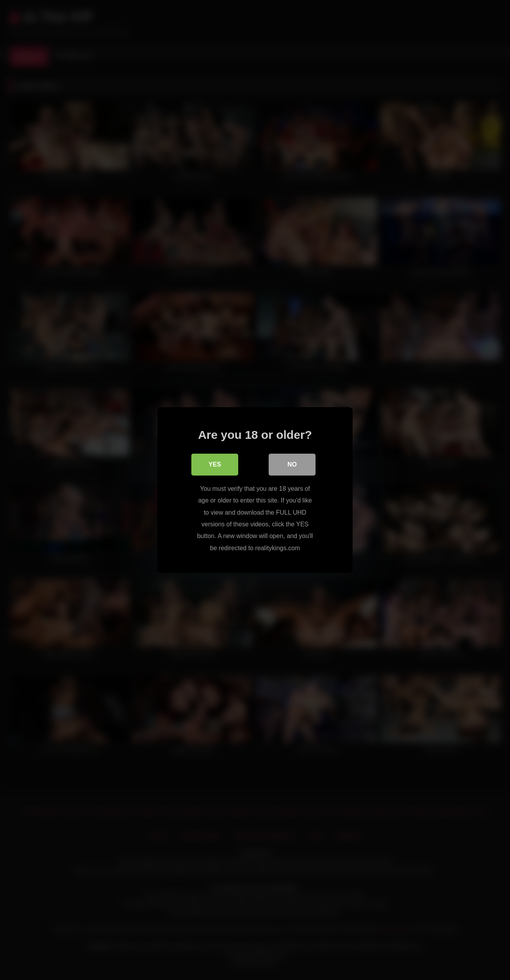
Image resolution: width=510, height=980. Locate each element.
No (292, 464)
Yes (215, 464)
